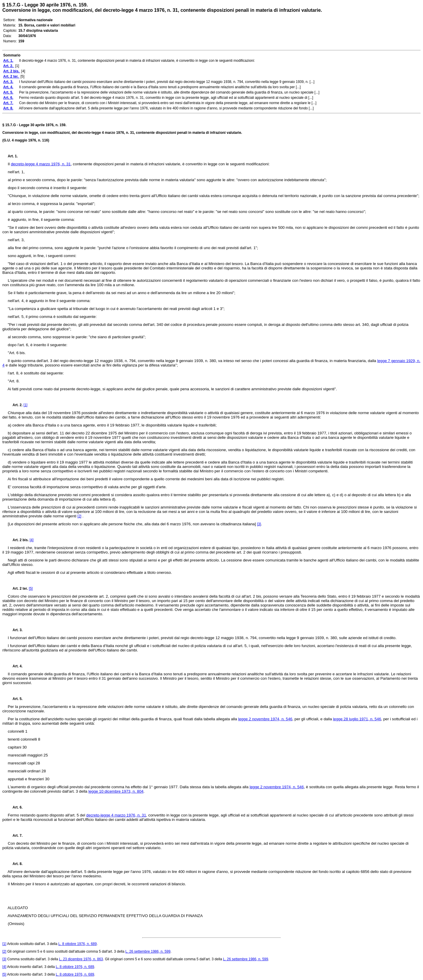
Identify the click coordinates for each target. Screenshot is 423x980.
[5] (31, 589)
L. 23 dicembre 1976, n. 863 (81, 959)
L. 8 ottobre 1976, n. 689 (77, 944)
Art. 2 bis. (19, 540)
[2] (79, 516)
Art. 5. (15, 699)
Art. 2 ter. (19, 589)
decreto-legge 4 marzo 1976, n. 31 (41, 164)
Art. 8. (15, 864)
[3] (259, 524)
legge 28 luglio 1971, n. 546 (357, 719)
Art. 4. (15, 666)
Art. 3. (15, 630)
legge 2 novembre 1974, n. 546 (265, 719)
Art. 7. (15, 836)
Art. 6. (15, 807)
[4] (32, 540)
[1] (25, 405)
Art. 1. (13, 156)
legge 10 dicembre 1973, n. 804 (116, 791)
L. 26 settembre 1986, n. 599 (148, 951)
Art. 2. (16, 405)
